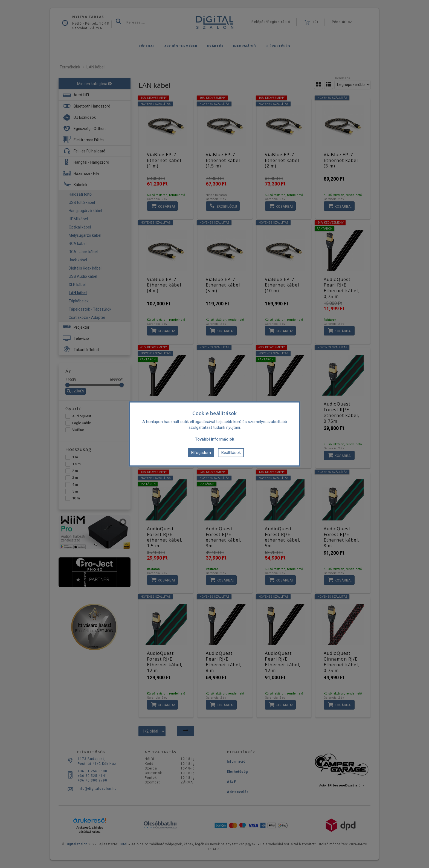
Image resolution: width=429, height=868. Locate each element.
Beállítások (231, 453)
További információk (215, 439)
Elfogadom (201, 453)
